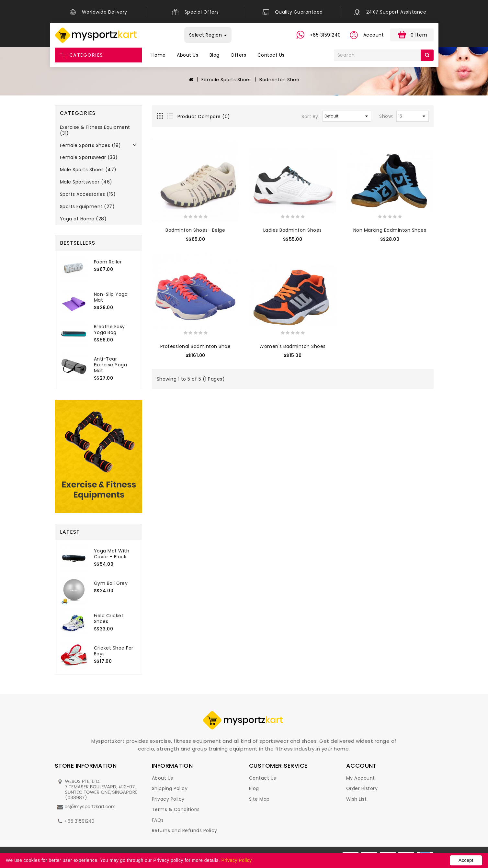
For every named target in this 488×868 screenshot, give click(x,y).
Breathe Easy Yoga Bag (109, 329)
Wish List (357, 799)
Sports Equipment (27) (87, 206)
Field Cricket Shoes (109, 618)
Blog (215, 55)
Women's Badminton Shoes (293, 346)
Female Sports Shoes (227, 80)
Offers (238, 55)
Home (159, 55)
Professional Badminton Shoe (196, 346)
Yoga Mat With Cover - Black (112, 554)
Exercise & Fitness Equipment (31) (95, 130)
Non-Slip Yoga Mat (111, 297)
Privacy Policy (168, 799)
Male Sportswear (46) (86, 182)
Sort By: (310, 117)
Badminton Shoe (279, 80)
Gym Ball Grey (111, 583)
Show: (386, 116)
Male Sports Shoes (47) (88, 170)
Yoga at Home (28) (83, 219)
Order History (362, 788)
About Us (187, 55)
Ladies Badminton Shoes (293, 230)
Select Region (208, 35)
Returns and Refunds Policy (185, 830)
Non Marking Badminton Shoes (390, 230)
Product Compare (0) (204, 117)
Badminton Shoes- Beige (195, 230)
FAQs (158, 820)
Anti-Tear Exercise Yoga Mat (111, 365)
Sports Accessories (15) (88, 194)
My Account (361, 778)
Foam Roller (108, 262)
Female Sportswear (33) (89, 157)
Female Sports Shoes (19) (91, 145)
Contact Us (271, 55)
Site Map (259, 799)
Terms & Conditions (176, 809)
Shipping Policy (170, 788)
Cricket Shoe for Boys (114, 651)
